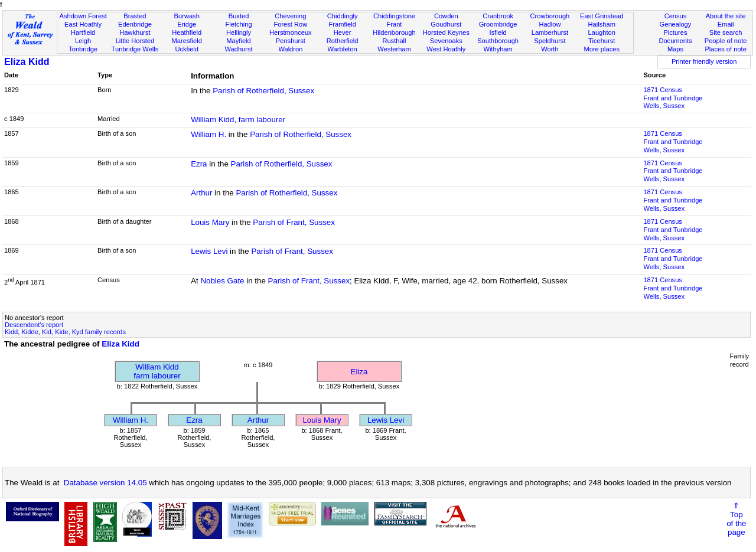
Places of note (725, 49)
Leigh (83, 41)
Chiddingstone (394, 16)
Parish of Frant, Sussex (294, 222)
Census (676, 16)
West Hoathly (446, 49)
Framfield (343, 24)
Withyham (498, 49)
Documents (675, 41)
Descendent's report (34, 325)
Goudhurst (446, 24)
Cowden (446, 16)
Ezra (199, 164)
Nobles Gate (222, 281)
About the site (726, 16)
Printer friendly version (704, 61)
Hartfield (83, 32)
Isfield (498, 32)
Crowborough (550, 16)
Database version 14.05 (105, 483)
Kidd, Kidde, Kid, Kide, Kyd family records (65, 332)
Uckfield (187, 49)
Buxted (239, 16)
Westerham (394, 49)
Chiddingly (343, 16)
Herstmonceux (291, 32)
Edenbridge (135, 24)
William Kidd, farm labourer (238, 120)
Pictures (675, 32)
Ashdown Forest (83, 16)
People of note (726, 41)
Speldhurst (550, 41)
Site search (726, 32)
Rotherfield (343, 41)
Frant (395, 24)
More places (602, 49)
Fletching (239, 24)
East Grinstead (602, 16)
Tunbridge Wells (135, 49)
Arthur (201, 193)
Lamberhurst (550, 32)
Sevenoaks (446, 41)
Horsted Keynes (446, 32)
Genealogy (676, 24)
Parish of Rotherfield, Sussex (263, 91)
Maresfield (187, 41)
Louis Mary (210, 222)
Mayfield (238, 41)
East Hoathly (83, 24)
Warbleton (343, 49)
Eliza (359, 372)
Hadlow (550, 24)
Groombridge (498, 24)
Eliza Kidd (27, 62)
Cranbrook (498, 16)
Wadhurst (238, 49)
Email (726, 24)
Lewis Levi (209, 251)
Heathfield (187, 32)
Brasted (135, 16)
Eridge (187, 24)
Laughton (602, 32)
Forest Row (290, 24)
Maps (675, 49)
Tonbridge (83, 49)
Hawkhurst (135, 32)
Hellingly (239, 32)
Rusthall (394, 41)
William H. (208, 134)
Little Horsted (135, 41)
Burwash (187, 16)
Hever (343, 32)
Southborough (498, 41)
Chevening (290, 16)
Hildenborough (394, 32)
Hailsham (602, 24)
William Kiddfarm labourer (157, 371)
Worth (550, 49)
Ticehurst (602, 41)
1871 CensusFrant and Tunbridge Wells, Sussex (673, 98)
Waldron (290, 49)
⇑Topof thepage (736, 519)
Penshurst (291, 41)
